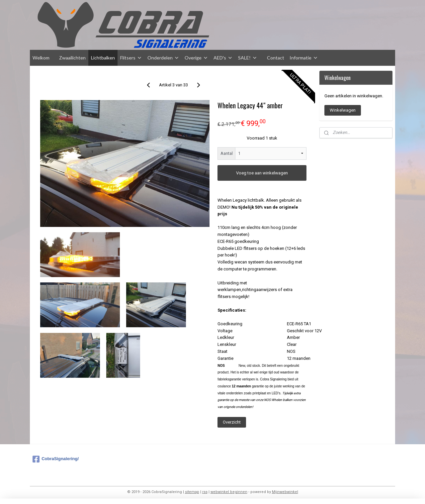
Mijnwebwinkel (285, 492)
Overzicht (232, 422)
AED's (223, 58)
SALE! (248, 58)
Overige (196, 58)
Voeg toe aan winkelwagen (262, 173)
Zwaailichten (72, 58)
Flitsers (131, 58)
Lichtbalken (103, 58)
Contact (276, 58)
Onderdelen (163, 58)
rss (205, 492)
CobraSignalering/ (56, 459)
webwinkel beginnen (229, 492)
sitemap (192, 492)
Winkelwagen (343, 110)
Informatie (304, 58)
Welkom (41, 58)
